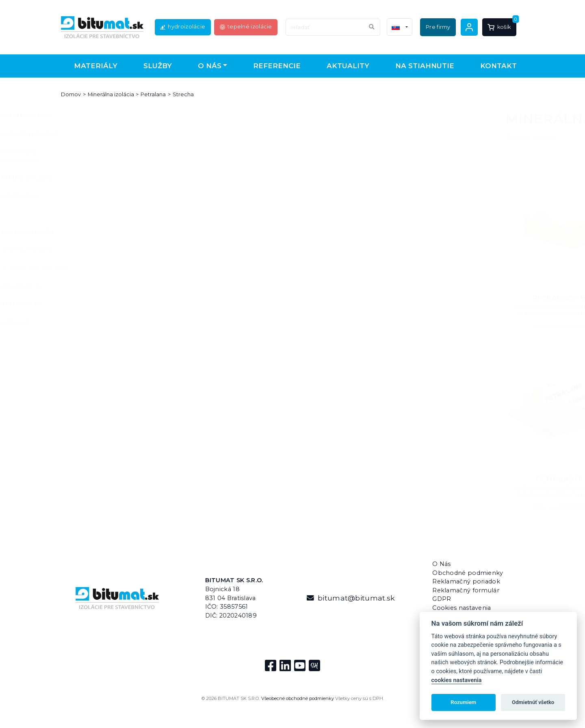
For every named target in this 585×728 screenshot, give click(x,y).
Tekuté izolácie (99, 178)
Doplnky (88, 322)
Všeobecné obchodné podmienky (298, 698)
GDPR (442, 599)
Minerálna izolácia (111, 94)
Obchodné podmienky (468, 573)
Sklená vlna (94, 304)
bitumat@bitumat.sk (351, 598)
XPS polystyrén (99, 250)
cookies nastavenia (457, 680)
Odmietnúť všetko (533, 702)
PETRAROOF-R (459, 298)
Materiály (96, 66)
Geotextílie (92, 196)
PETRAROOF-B (236, 298)
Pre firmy (438, 27)
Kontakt (498, 66)
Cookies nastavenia (461, 608)
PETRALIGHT (236, 479)
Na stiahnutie (425, 66)
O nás (210, 66)
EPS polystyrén (99, 232)
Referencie (277, 66)
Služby (158, 66)
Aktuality (348, 66)
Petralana (153, 94)
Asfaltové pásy (98, 115)
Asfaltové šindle (102, 134)
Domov (71, 94)
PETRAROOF (347, 298)
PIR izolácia (93, 286)
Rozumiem (463, 702)
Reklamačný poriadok (466, 581)
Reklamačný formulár (466, 590)
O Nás (442, 564)
